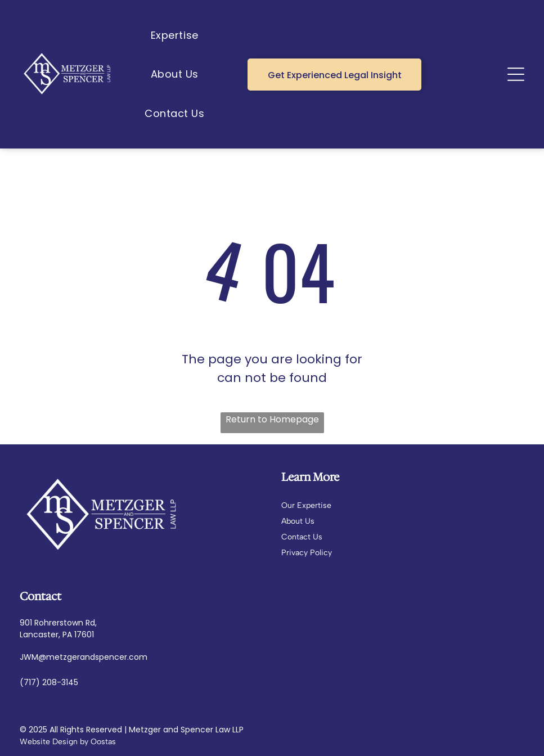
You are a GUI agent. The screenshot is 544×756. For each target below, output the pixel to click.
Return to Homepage (272, 419)
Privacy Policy (307, 553)
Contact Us (302, 537)
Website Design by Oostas (68, 742)
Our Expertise (306, 505)
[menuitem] (175, 35)
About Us (298, 521)
